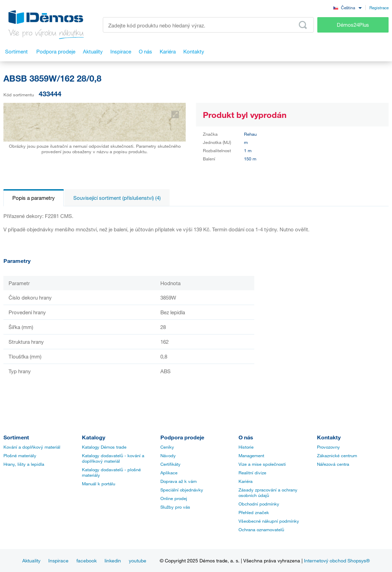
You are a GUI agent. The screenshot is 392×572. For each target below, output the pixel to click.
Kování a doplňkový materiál (32, 447)
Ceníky (167, 447)
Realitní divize (252, 473)
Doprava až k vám (179, 481)
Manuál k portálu (99, 484)
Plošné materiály (20, 455)
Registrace (379, 8)
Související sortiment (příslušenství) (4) (117, 198)
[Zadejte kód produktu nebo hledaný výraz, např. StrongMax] (208, 25)
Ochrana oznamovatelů (261, 530)
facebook (87, 561)
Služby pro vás (175, 507)
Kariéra (246, 481)
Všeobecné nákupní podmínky (269, 521)
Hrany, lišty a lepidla (24, 464)
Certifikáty (170, 464)
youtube (138, 561)
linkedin (113, 561)
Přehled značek (254, 512)
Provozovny (328, 447)
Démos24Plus (353, 25)
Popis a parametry (34, 198)
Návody (168, 455)
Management (251, 455)
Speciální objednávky (182, 490)
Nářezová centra (333, 464)
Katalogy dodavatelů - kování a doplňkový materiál (113, 458)
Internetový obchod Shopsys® (337, 561)
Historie (246, 447)
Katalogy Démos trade (104, 447)
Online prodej (174, 498)
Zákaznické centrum (337, 455)
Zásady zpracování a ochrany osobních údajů (268, 492)
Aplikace (169, 473)
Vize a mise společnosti (262, 464)
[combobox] (347, 7)
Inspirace (58, 561)
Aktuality (31, 561)
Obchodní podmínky (259, 504)
